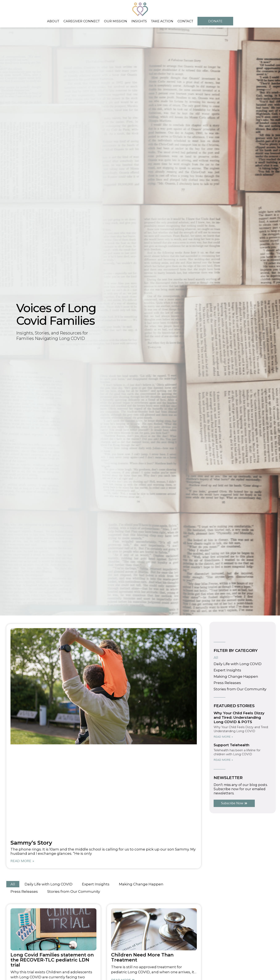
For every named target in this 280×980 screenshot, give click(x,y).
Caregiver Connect (82, 21)
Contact (185, 21)
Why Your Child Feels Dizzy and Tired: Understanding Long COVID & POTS (239, 717)
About (53, 21)
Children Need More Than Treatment (142, 957)
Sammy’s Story (31, 843)
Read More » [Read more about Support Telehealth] (223, 760)
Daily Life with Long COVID (49, 884)
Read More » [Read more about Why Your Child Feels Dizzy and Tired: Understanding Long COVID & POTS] (223, 737)
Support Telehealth (231, 745)
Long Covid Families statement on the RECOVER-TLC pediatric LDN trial (52, 960)
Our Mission (116, 21)
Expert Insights (96, 884)
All (13, 884)
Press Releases (24, 892)
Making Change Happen (141, 884)
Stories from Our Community (74, 892)
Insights (139, 21)
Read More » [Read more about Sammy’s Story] (22, 861)
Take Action (162, 21)
